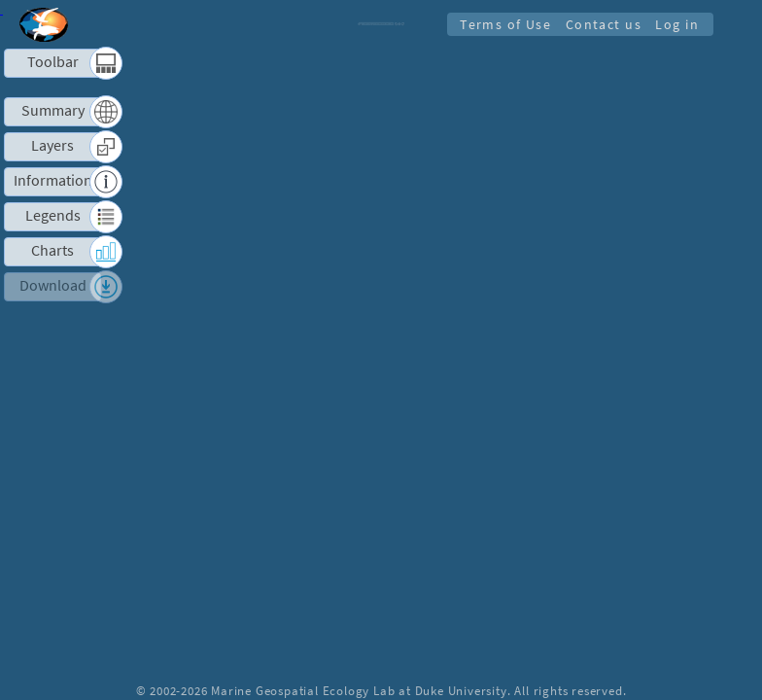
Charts (52, 250)
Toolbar (53, 62)
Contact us (600, 24)
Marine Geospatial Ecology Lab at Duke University (359, 690)
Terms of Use (499, 24)
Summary (53, 110)
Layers (52, 145)
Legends (53, 215)
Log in (676, 24)
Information (53, 180)
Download (53, 285)
